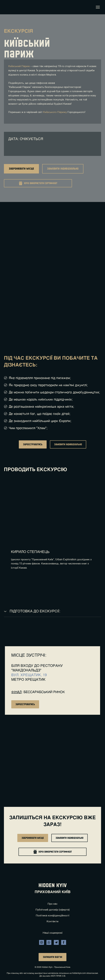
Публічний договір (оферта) (53, 910)
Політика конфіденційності (53, 916)
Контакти (52, 922)
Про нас (52, 904)
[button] (21, 169)
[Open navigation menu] (98, 7)
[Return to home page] (9, 7)
